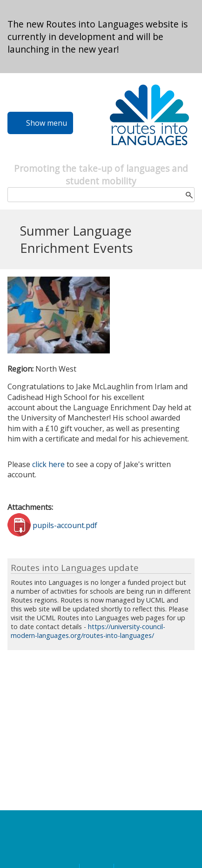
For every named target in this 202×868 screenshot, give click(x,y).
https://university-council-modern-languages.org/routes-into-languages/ (88, 631)
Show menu (47, 123)
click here (49, 464)
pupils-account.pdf (65, 525)
